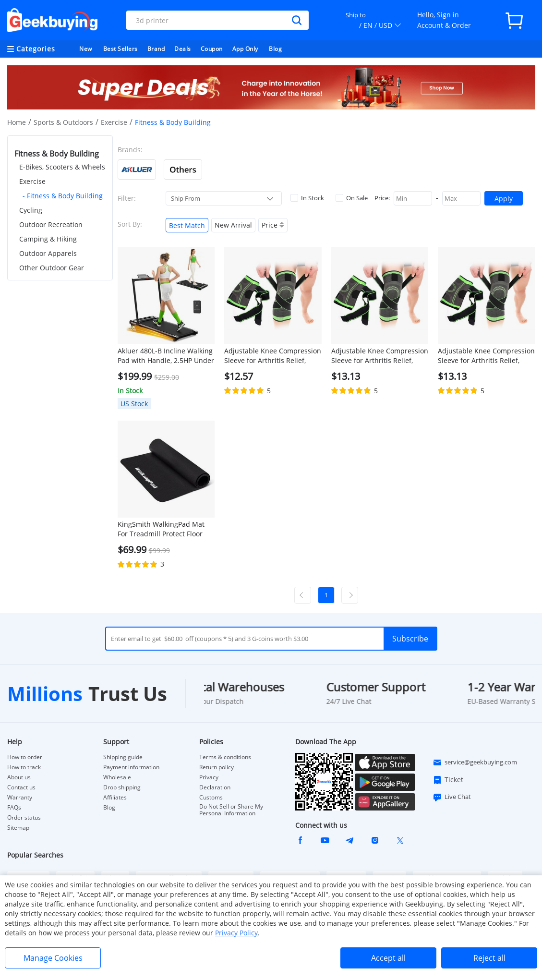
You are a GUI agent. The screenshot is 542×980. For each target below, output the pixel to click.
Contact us (21, 787)
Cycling (31, 210)
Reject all (489, 958)
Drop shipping (122, 787)
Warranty (20, 798)
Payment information (131, 767)
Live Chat (452, 797)
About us (19, 777)
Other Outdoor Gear (52, 268)
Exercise (114, 122)
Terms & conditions (225, 757)
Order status (24, 818)
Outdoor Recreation (51, 224)
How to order (25, 757)
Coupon (212, 49)
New (86, 49)
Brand (156, 49)
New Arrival (233, 225)
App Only (245, 49)
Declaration (215, 787)
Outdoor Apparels (48, 253)
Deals (183, 49)
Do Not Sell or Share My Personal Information (231, 810)
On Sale (352, 198)
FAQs (14, 808)
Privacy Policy (236, 933)
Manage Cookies (53, 958)
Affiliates (115, 798)
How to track (24, 767)
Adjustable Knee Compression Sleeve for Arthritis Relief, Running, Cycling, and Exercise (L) (273, 356)
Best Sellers (120, 49)
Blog (275, 49)
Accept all (388, 958)
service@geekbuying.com (475, 762)
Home (17, 122)
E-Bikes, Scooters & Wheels (62, 167)
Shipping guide (123, 757)
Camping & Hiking (48, 239)
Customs (211, 798)
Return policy (217, 767)
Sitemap (18, 828)
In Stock (307, 198)
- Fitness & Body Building (63, 196)
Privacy (209, 777)
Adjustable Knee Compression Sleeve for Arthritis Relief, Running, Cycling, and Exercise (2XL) (486, 356)
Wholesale (117, 777)
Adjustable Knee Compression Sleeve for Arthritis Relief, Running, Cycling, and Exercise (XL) (380, 356)
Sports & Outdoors (63, 122)
